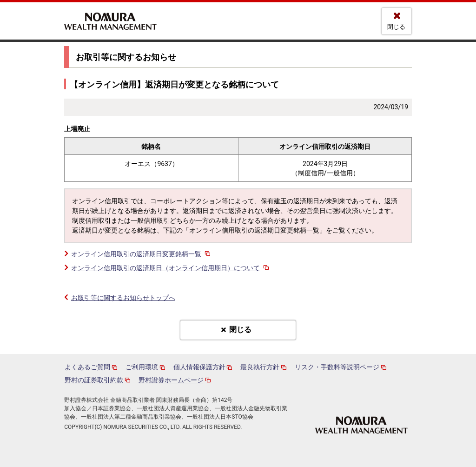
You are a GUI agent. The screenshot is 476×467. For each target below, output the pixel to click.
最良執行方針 (260, 367)
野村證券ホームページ (171, 380)
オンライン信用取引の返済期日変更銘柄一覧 (142, 254)
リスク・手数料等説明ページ (337, 367)
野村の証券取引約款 (94, 380)
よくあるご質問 (87, 367)
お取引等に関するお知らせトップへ (123, 298)
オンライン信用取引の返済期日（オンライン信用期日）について (171, 268)
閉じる (396, 27)
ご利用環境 (142, 367)
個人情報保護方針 (199, 367)
